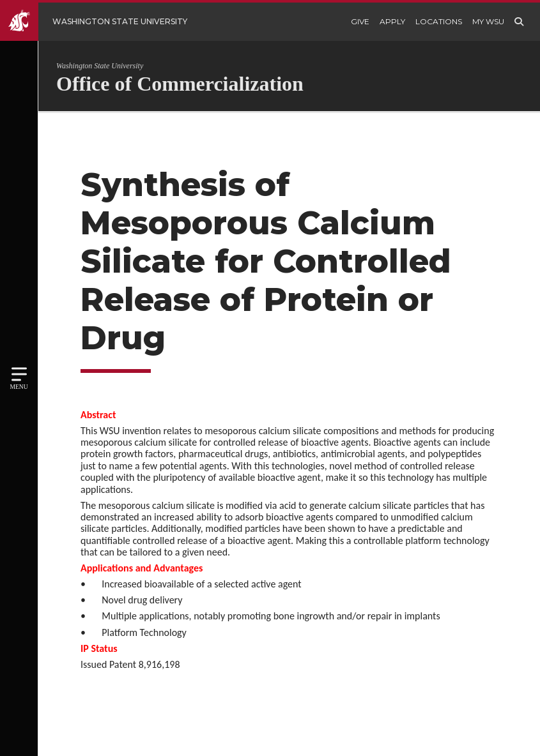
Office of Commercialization (180, 84)
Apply (392, 21)
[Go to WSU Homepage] (103, 22)
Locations (439, 21)
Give (360, 21)
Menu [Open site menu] (19, 387)
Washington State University (100, 66)
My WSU (488, 21)
